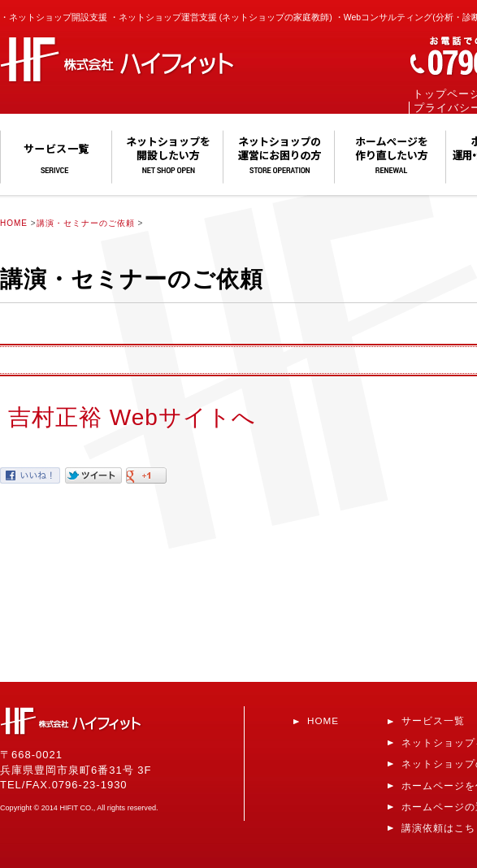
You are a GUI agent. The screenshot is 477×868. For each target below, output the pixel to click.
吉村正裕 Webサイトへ (132, 417)
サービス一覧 (433, 720)
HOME (14, 223)
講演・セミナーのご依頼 (86, 223)
